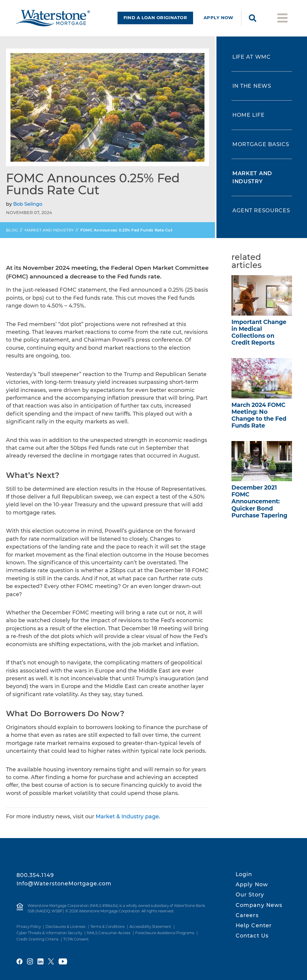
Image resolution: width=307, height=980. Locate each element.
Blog (12, 232)
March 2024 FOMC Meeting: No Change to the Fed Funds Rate (259, 418)
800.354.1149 (35, 875)
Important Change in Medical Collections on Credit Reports (259, 335)
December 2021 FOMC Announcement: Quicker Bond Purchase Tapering (259, 504)
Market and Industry (49, 232)
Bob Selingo (28, 207)
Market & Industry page (127, 819)
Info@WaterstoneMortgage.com (64, 883)
